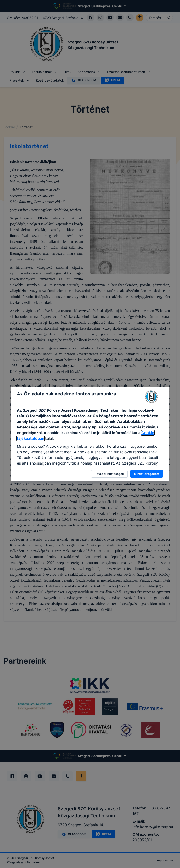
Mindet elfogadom (147, 474)
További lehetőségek (109, 474)
